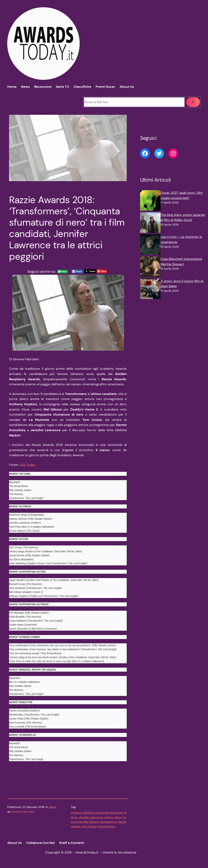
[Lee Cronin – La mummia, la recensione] (150, 245)
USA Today (27, 465)
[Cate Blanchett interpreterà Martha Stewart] (150, 267)
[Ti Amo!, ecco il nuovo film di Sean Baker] (150, 290)
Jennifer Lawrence (91, 817)
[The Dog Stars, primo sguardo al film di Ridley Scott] (150, 223)
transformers (107, 826)
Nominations (108, 822)
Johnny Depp (113, 817)
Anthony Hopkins (82, 813)
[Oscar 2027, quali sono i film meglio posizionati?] (150, 201)
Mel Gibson (91, 822)
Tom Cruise (89, 826)
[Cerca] (193, 102)
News (52, 807)
